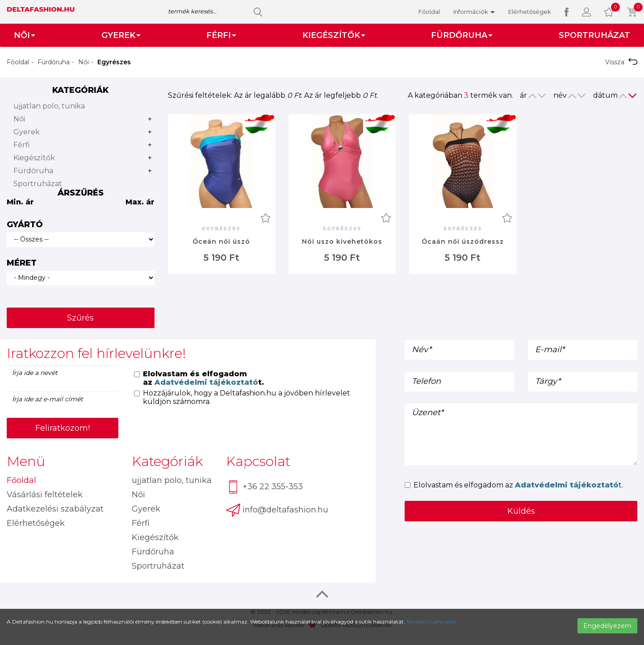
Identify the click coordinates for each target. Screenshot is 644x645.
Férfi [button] (221, 35)
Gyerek (27, 132)
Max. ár (140, 202)
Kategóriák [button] (167, 461)
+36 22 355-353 (264, 487)
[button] (586, 12)
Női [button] (25, 35)
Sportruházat (594, 35)
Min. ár (20, 202)
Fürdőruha (54, 62)
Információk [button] (474, 12)
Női (84, 62)
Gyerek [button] (121, 35)
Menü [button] (26, 461)
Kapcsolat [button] (258, 461)
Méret (22, 263)
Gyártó (25, 225)
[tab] (188, 353)
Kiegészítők (34, 158)
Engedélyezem (607, 626)
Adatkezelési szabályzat (55, 509)
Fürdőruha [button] (462, 35)
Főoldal (429, 12)
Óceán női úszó (221, 241)
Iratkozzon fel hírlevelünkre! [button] (96, 353)
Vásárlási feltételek (45, 495)
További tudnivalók (431, 622)
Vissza (621, 62)
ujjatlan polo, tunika (49, 106)
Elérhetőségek (530, 12)
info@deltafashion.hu (277, 510)
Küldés (521, 511)
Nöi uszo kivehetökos (342, 241)
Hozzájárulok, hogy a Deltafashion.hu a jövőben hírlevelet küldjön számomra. (242, 397)
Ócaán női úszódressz (463, 241)
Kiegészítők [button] (334, 35)
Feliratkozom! (63, 428)
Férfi (22, 145)
